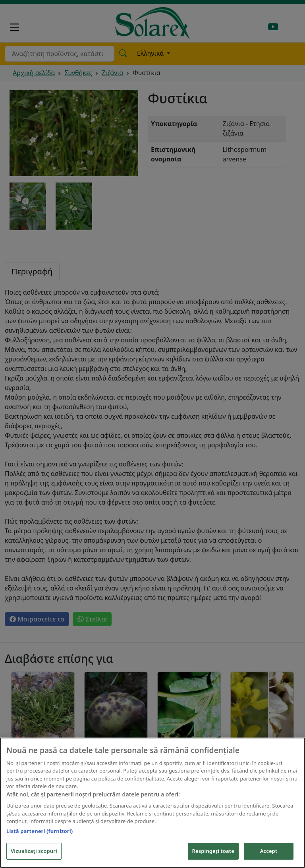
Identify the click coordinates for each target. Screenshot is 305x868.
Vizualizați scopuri (34, 852)
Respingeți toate (213, 852)
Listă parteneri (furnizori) (40, 831)
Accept (269, 852)
